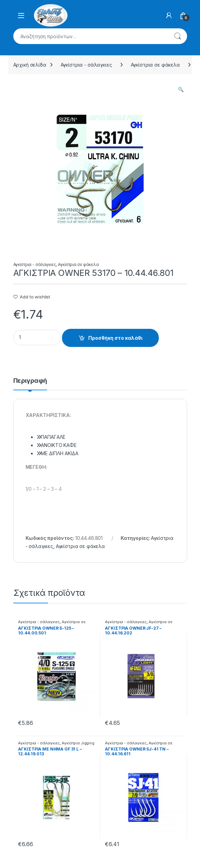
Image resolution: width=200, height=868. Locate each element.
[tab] (30, 384)
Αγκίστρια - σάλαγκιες (86, 65)
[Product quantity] (37, 338)
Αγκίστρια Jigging (78, 743)
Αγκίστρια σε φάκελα (155, 65)
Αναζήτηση (178, 36)
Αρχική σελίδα (30, 65)
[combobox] (91, 36)
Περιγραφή (30, 381)
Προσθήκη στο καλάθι (115, 338)
